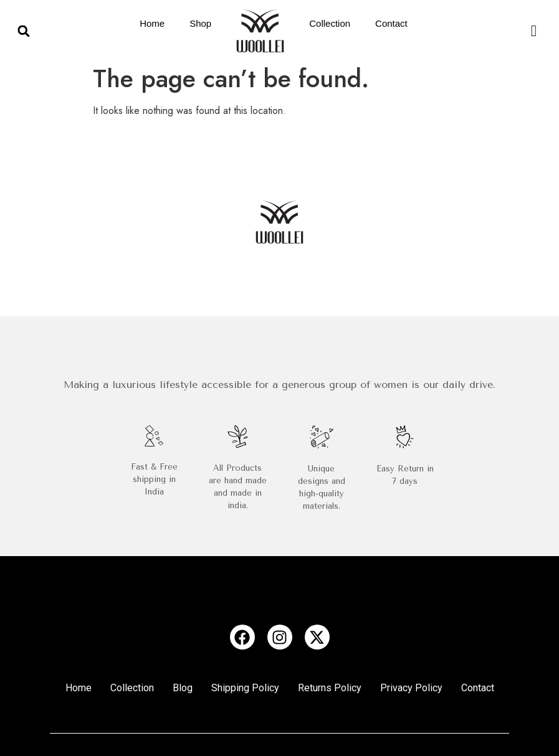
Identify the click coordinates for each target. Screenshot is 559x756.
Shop (200, 23)
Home (152, 23)
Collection (330, 23)
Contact (391, 23)
